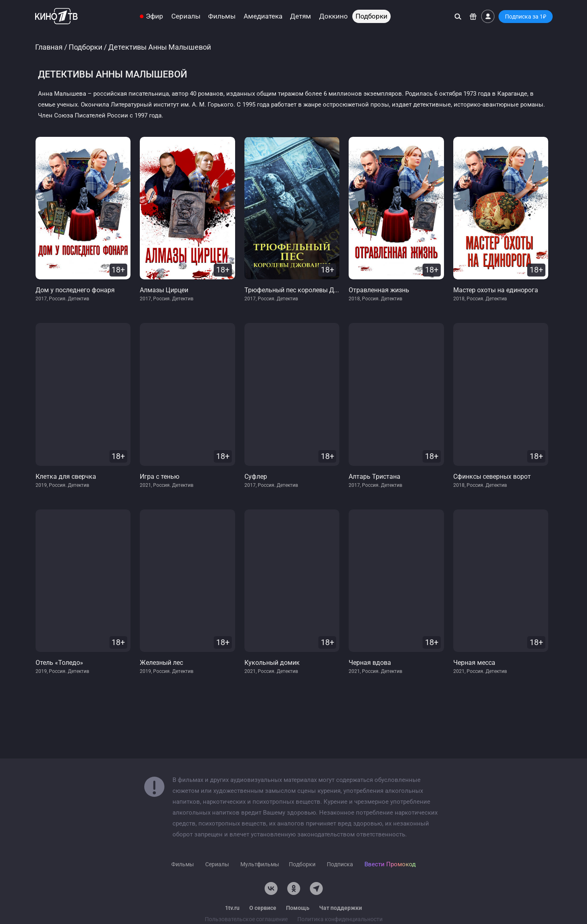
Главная (49, 47)
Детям (301, 16)
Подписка (340, 864)
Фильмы (222, 16)
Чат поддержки (341, 908)
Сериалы (186, 16)
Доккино (333, 16)
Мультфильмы (260, 864)
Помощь (298, 908)
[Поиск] (458, 16)
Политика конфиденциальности (340, 919)
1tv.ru (232, 908)
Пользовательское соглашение (246, 919)
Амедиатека (263, 16)
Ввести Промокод (390, 864)
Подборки (371, 16)
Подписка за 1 (526, 17)
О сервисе (263, 908)
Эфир (155, 16)
